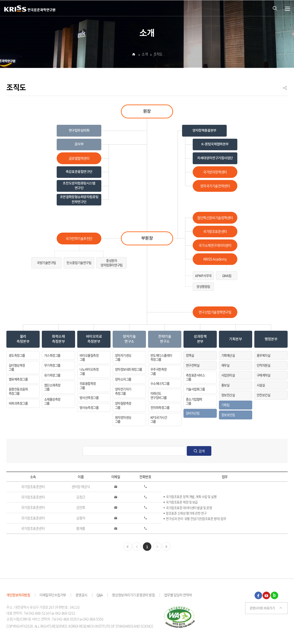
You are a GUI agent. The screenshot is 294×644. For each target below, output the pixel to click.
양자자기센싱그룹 (123, 357)
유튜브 (266, 595)
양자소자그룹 (123, 379)
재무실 (225, 365)
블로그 (274, 595)
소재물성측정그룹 (52, 401)
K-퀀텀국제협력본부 (215, 144)
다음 (157, 547)
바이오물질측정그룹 (89, 357)
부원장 (147, 238)
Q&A (100, 595)
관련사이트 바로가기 (262, 608)
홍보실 (225, 385)
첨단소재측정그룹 (52, 387)
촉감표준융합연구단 (79, 172)
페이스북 (258, 595)
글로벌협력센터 (79, 158)
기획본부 (235, 339)
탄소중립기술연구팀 (79, 263)
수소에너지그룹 (160, 383)
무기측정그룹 (52, 365)
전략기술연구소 (165, 339)
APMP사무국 (203, 276)
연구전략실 (193, 365)
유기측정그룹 (52, 375)
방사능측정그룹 (89, 407)
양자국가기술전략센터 (215, 186)
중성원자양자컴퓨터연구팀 (112, 263)
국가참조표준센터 (215, 231)
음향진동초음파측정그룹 (18, 391)
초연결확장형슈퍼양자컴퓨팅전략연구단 (79, 199)
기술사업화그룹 (195, 389)
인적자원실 (263, 365)
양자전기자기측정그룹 (123, 391)
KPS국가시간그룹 (159, 419)
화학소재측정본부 (58, 339)
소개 (145, 55)
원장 (147, 111)
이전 (137, 547)
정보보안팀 (228, 415)
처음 (128, 547)
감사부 (79, 144)
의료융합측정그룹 (88, 385)
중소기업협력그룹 (194, 401)
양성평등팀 (203, 286)
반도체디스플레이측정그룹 (161, 357)
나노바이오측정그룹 (89, 371)
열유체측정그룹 (18, 379)
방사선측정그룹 (89, 397)
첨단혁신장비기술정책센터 (215, 218)
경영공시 (81, 595)
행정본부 (271, 339)
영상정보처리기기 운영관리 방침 (133, 595)
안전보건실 (263, 395)
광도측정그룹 (17, 355)
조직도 (158, 55)
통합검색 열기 (275, 8)
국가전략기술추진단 (79, 238)
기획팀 (225, 405)
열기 (288, 9)
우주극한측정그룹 (159, 371)
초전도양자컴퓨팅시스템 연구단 (79, 186)
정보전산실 (228, 395)
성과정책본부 (200, 339)
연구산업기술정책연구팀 (215, 312)
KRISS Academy (215, 259)
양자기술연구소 (129, 339)
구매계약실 (263, 375)
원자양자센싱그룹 (123, 419)
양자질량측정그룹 (123, 405)
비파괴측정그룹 (18, 403)
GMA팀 (227, 276)
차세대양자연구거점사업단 (215, 158)
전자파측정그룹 (160, 407)
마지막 (166, 547)
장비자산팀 (193, 413)
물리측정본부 (23, 339)
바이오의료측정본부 (94, 339)
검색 (202, 451)
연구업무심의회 (79, 131)
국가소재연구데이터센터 (215, 245)
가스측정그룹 (52, 355)
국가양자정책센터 (215, 172)
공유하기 (285, 90)
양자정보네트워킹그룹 (129, 369)
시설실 (261, 385)
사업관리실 (228, 375)
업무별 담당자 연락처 (178, 595)
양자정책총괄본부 (204, 131)
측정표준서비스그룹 (195, 377)
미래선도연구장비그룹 (159, 395)
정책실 (190, 355)
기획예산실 (228, 355)
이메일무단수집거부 (53, 595)
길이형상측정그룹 (17, 367)
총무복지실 (263, 355)
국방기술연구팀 (46, 263)
